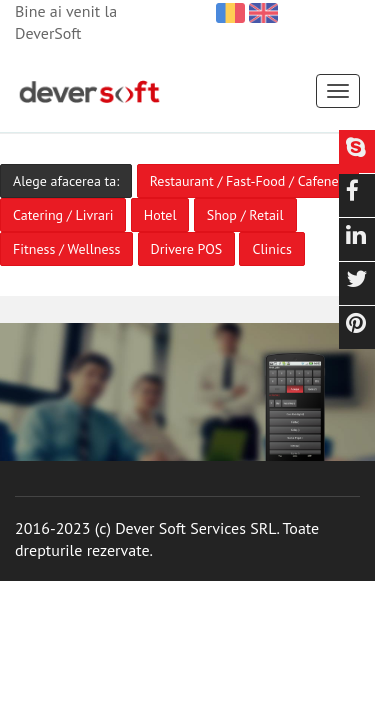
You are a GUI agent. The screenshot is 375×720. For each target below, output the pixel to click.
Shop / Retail (245, 215)
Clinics (271, 249)
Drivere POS (187, 249)
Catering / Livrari (63, 215)
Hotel (160, 215)
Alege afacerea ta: (66, 181)
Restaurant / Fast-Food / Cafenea (248, 181)
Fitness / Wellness (66, 249)
